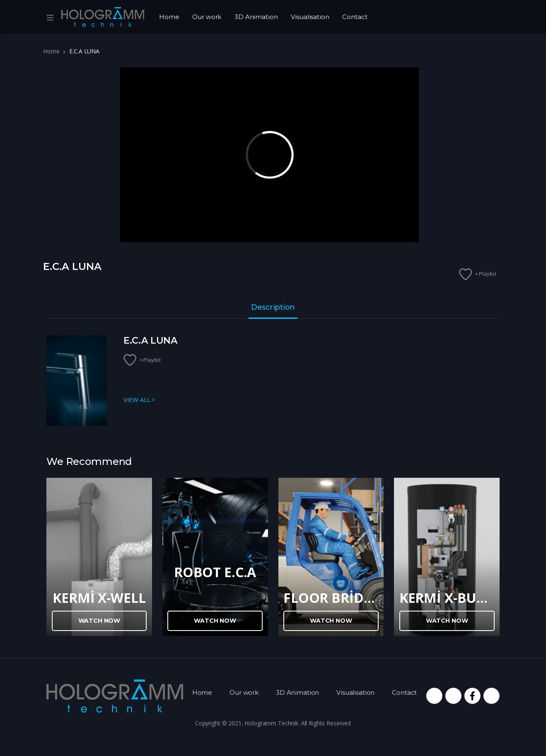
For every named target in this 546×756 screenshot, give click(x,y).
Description (273, 308)
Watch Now (99, 621)
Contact (355, 17)
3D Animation (256, 17)
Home (169, 17)
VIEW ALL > (140, 400)
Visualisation (310, 17)
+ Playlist (486, 274)
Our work (207, 17)
